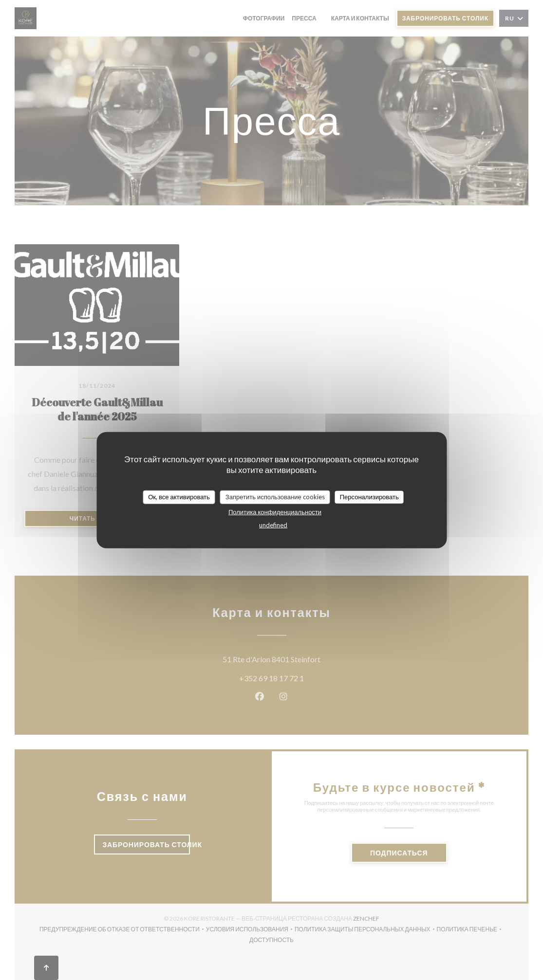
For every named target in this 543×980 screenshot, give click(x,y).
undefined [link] (273, 525)
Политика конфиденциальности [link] (275, 511)
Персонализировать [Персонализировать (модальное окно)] (369, 497)
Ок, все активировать (179, 497)
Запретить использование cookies (275, 497)
